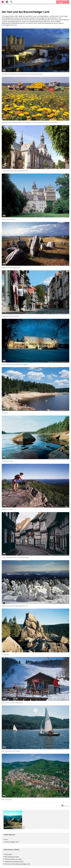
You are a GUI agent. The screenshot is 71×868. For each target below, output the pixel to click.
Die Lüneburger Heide (12, 857)
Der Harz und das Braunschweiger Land (17, 864)
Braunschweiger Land (12, 842)
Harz (6, 839)
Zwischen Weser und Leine (13, 859)
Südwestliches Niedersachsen (14, 862)
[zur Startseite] (3, 2)
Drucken (67, 806)
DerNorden (8, 854)
